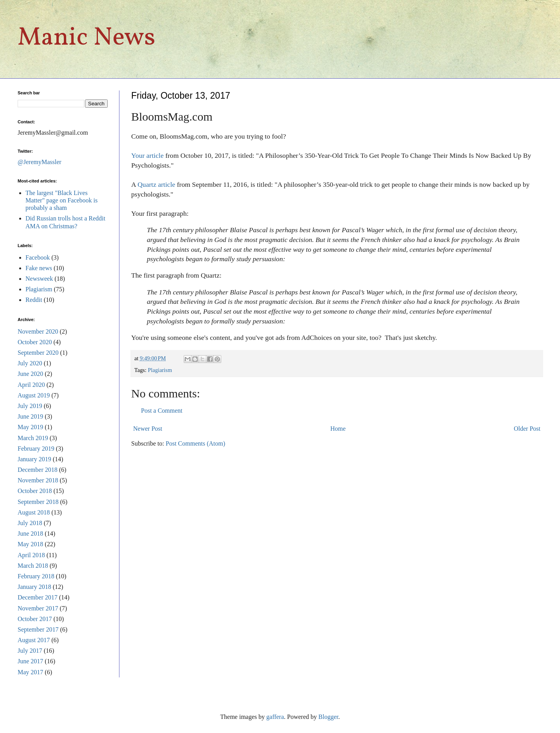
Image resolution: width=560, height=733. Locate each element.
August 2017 (34, 640)
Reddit (34, 300)
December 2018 (38, 470)
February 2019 (36, 449)
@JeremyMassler (40, 162)
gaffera (275, 717)
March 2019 (33, 438)
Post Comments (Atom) (195, 443)
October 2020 (35, 342)
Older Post (527, 429)
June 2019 (30, 416)
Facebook (38, 257)
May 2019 (30, 427)
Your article (147, 155)
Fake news (39, 268)
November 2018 (38, 480)
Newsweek (39, 279)
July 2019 (30, 406)
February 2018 (36, 576)
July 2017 (30, 651)
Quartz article (156, 184)
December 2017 (38, 597)
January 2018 (34, 587)
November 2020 (38, 331)
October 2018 (35, 491)
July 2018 (30, 523)
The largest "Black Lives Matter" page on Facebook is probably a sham (61, 200)
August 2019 (34, 395)
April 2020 (31, 385)
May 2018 (30, 544)
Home (338, 429)
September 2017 (38, 629)
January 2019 (34, 459)
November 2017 (38, 608)
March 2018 (33, 566)
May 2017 (30, 672)
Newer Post (148, 429)
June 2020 (30, 374)
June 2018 (30, 534)
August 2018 (34, 512)
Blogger (328, 717)
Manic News (87, 38)
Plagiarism (160, 370)
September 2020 (38, 353)
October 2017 (35, 619)
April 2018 (31, 555)
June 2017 (30, 661)
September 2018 (38, 502)
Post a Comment (162, 411)
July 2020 (30, 363)
